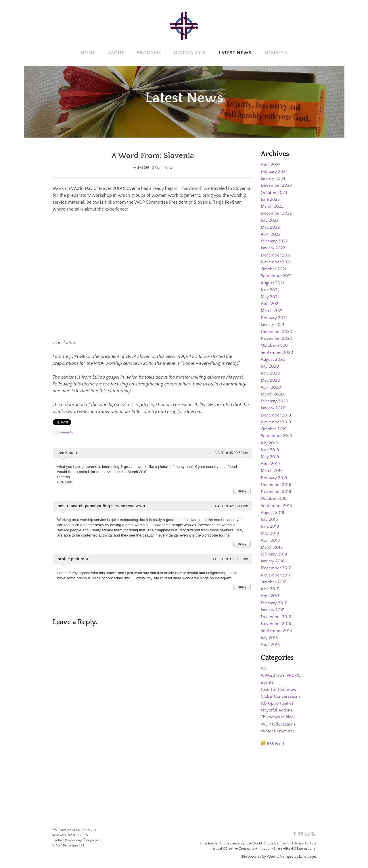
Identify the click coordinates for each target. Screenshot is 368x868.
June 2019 (270, 447)
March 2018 (272, 544)
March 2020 (273, 392)
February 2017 (274, 599)
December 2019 (276, 413)
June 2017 (270, 585)
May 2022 (270, 227)
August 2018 (273, 509)
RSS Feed (276, 739)
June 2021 (270, 289)
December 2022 (277, 213)
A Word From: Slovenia (153, 155)
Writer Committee (279, 726)
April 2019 (271, 461)
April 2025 (271, 165)
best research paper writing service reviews (99, 506)
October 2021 (274, 268)
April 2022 (271, 234)
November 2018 (276, 489)
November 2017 (276, 571)
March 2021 (272, 309)
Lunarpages (308, 857)
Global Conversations (282, 692)
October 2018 (274, 495)
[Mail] (306, 834)
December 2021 (276, 254)
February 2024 (275, 171)
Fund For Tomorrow (281, 685)
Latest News (235, 53)
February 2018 (275, 551)
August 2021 (273, 282)
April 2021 (271, 302)
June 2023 (271, 199)
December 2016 (276, 613)
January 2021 (273, 323)
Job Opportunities (278, 699)
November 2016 (276, 620)
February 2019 (275, 475)
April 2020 (271, 385)
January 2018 (273, 558)
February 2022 (275, 240)
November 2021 (276, 261)
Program (149, 53)
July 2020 (270, 364)
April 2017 (270, 592)
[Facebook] (294, 834)
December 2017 (276, 564)
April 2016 (271, 640)
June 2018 (270, 523)
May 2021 (270, 296)
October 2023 (275, 192)
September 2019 (277, 433)
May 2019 (270, 454)
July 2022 (270, 220)
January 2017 (273, 606)
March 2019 (272, 468)
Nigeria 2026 (190, 53)
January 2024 (274, 178)
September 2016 (277, 626)
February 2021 (275, 316)
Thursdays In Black (279, 712)
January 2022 (274, 247)
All (263, 664)
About (116, 53)
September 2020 (277, 351)
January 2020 (274, 406)
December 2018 (276, 482)
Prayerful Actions (278, 705)
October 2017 (274, 578)
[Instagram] (300, 834)
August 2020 (273, 358)
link (76, 453)
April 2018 (271, 537)
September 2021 (277, 275)
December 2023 (277, 185)
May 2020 (271, 378)
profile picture (71, 559)
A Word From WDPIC (282, 671)
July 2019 (270, 440)
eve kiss (65, 453)
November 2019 (276, 420)
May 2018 (270, 530)
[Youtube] (313, 834)
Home (88, 53)
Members (276, 53)
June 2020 (271, 371)
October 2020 (275, 344)
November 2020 (277, 337)
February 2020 (275, 399)
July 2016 (270, 633)
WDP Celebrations (279, 719)
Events (267, 678)
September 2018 (277, 502)
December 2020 (277, 330)
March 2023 (273, 206)
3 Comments (162, 167)
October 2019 (274, 427)
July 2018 (270, 516)
